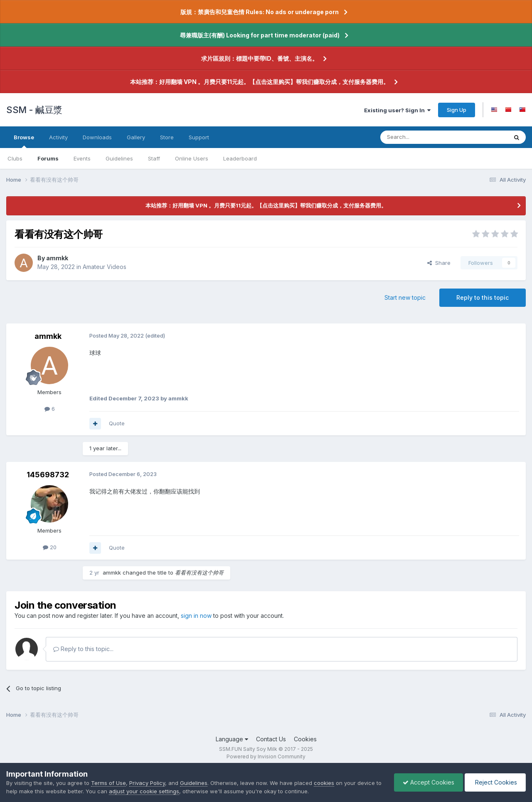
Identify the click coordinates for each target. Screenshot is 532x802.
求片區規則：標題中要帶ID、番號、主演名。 (260, 58)
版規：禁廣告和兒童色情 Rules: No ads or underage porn (260, 12)
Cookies (305, 739)
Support (199, 137)
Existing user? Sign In (397, 110)
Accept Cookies (429, 782)
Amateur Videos (105, 267)
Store (167, 137)
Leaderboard (240, 158)
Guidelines (119, 158)
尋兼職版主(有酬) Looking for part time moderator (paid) (260, 35)
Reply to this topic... (83, 649)
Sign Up (457, 110)
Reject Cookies (495, 782)
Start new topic (405, 297)
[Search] (423, 137)
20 (50, 547)
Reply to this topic (483, 297)
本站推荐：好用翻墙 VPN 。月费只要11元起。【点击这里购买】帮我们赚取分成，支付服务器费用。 (260, 82)
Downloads (97, 137)
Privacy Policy (147, 783)
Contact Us (271, 739)
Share (439, 263)
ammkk (57, 258)
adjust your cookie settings (144, 791)
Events (82, 158)
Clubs (15, 158)
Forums (48, 158)
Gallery (136, 137)
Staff (154, 158)
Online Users (192, 158)
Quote (117, 423)
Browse (24, 141)
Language (232, 739)
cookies (324, 783)
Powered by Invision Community (266, 756)
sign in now (196, 616)
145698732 (48, 475)
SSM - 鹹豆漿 (34, 110)
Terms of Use (108, 783)
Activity (58, 137)
